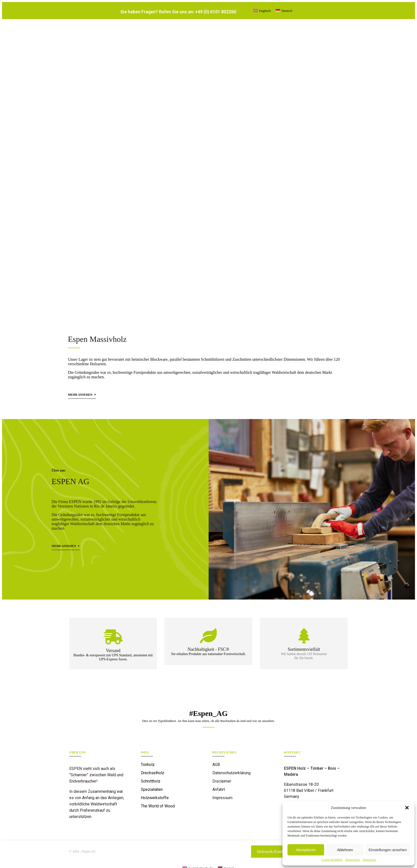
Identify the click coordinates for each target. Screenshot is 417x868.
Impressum (369, 860)
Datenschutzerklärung (231, 773)
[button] (407, 808)
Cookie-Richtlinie (332, 860)
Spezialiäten (152, 789)
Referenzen (223, 806)
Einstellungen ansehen (388, 850)
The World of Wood (158, 806)
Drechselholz (153, 773)
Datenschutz (353, 860)
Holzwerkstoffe (155, 798)
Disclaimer (222, 781)
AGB (216, 765)
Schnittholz (151, 781)
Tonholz (148, 765)
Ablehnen (345, 850)
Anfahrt (219, 789)
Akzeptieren (306, 850)
